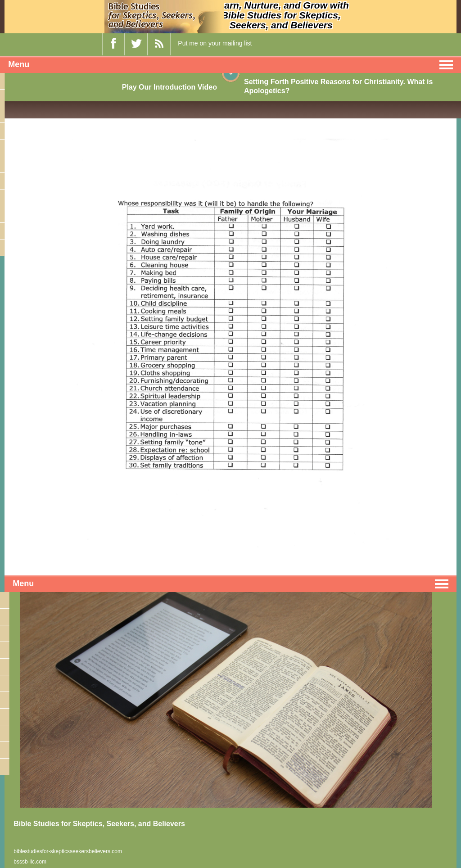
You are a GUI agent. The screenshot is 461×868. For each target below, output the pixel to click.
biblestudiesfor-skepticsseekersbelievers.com (68, 851)
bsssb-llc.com (30, 862)
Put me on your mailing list (215, 43)
